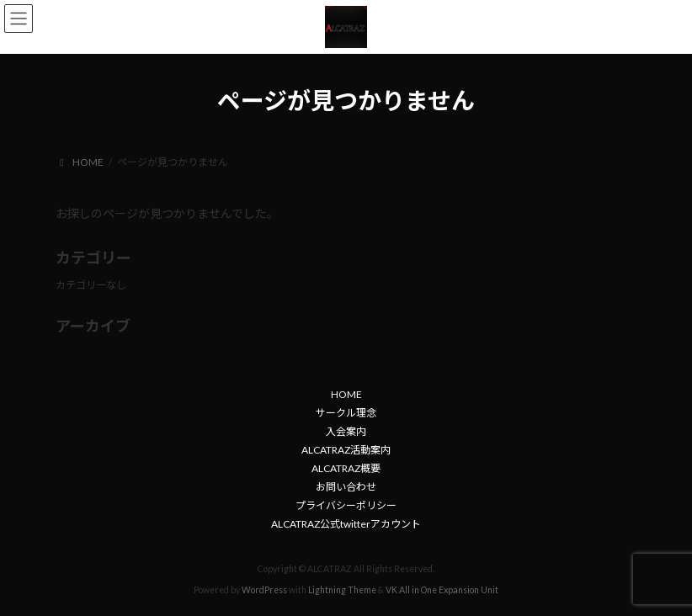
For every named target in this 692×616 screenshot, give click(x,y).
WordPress (264, 590)
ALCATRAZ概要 (346, 468)
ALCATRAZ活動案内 (346, 450)
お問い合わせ (346, 487)
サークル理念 (346, 413)
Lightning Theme (342, 590)
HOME (346, 394)
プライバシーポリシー (346, 505)
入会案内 (346, 431)
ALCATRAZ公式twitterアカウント (346, 524)
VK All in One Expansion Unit (442, 590)
